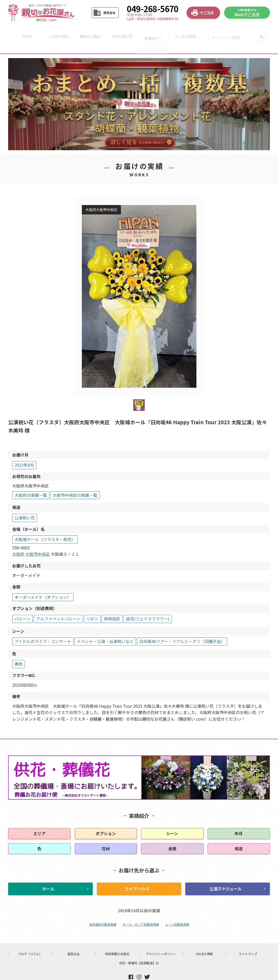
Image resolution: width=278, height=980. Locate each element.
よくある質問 (188, 31)
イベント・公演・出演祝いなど (105, 628)
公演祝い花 (25, 504)
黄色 (19, 651)
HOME (24, 31)
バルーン (22, 605)
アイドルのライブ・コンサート (43, 628)
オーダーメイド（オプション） (43, 584)
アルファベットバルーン (58, 605)
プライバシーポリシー (161, 940)
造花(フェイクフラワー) (148, 605)
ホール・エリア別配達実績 (141, 911)
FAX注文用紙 (204, 940)
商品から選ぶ (90, 31)
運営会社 (73, 940)
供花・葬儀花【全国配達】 (139, 949)
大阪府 (18, 541)
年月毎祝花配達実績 (103, 911)
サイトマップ (248, 940)
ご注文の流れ (57, 31)
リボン (92, 605)
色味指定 (112, 605)
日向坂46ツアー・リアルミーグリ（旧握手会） (182, 628)
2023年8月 (24, 451)
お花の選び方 (122, 31)
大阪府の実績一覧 (31, 482)
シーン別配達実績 (177, 911)
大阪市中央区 (38, 541)
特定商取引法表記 (117, 940)
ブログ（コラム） (30, 940)
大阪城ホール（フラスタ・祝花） (45, 526)
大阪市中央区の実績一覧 (75, 482)
